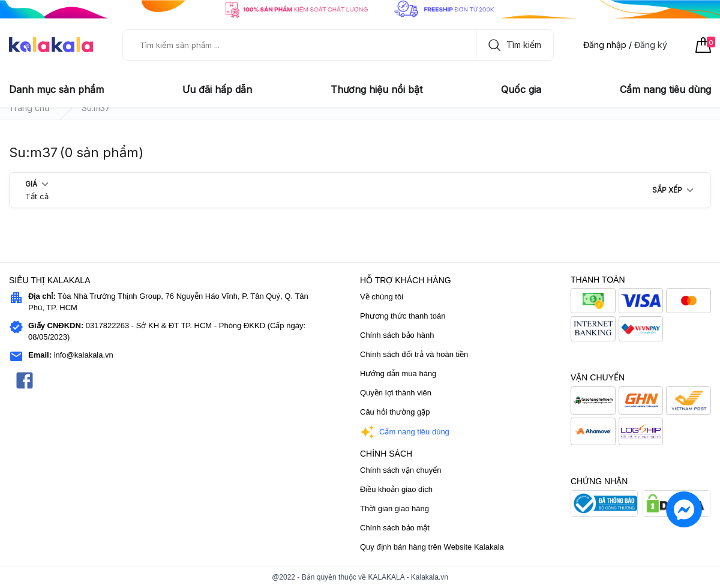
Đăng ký (651, 45)
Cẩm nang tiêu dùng (665, 89)
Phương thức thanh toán (403, 316)
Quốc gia (521, 89)
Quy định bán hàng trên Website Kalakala (432, 547)
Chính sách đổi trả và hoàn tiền (414, 354)
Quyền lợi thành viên (396, 393)
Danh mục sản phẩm (56, 89)
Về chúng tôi (382, 297)
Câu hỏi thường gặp (395, 412)
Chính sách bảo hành (397, 335)
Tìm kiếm (512, 45)
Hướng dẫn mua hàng (398, 373)
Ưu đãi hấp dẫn (217, 89)
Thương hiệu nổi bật (376, 89)
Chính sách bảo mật (395, 528)
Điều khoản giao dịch (396, 489)
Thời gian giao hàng (394, 508)
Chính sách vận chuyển (400, 470)
